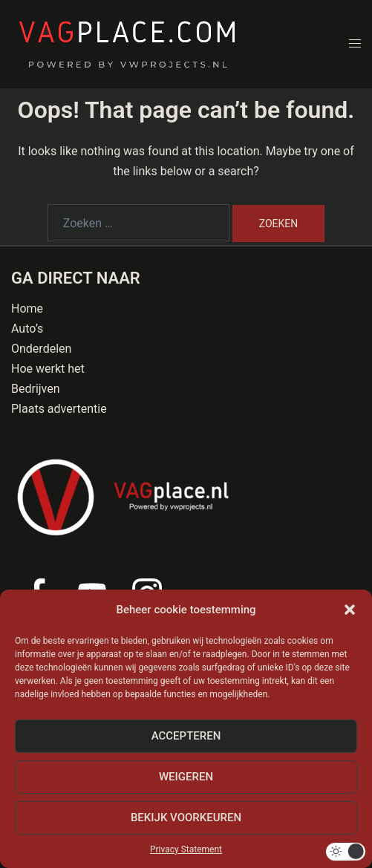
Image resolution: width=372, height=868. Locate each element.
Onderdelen (41, 349)
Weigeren (186, 777)
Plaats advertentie (59, 409)
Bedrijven (36, 389)
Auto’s (27, 329)
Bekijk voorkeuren (186, 818)
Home (27, 309)
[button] (350, 610)
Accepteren (186, 736)
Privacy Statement (186, 849)
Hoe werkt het (48, 369)
